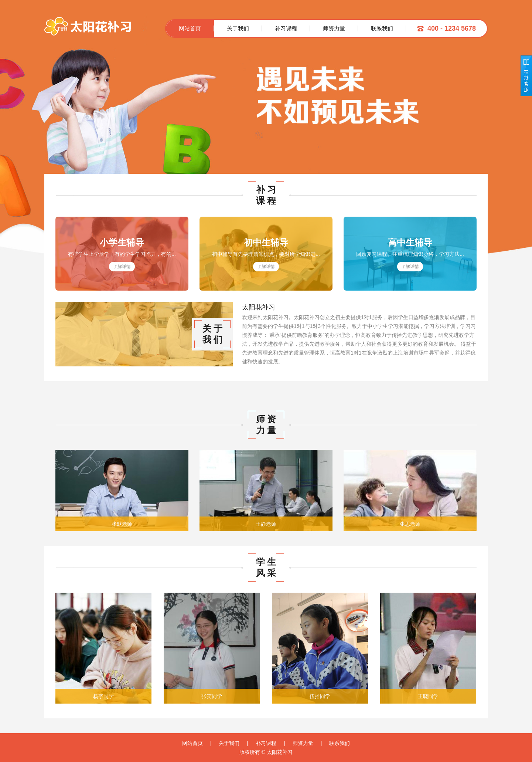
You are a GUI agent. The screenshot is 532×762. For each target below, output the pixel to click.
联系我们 (382, 28)
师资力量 (334, 28)
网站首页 (190, 28)
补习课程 (286, 28)
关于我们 (238, 28)
